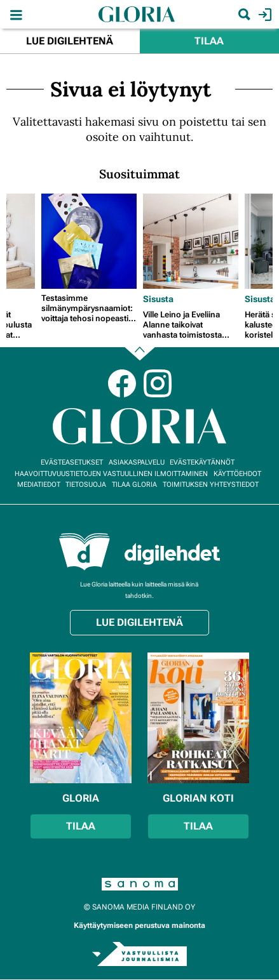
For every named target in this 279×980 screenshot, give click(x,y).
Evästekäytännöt (202, 462)
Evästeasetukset (72, 462)
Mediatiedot (39, 485)
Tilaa (209, 41)
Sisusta (158, 299)
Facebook (122, 383)
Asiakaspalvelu (137, 462)
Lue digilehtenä (70, 41)
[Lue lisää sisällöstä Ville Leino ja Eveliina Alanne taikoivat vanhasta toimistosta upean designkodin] (191, 241)
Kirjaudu (263, 15)
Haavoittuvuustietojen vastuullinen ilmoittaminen (111, 474)
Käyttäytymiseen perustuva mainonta (139, 925)
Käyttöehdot (237, 474)
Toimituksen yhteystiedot (211, 485)
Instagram (158, 383)
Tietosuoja (86, 485)
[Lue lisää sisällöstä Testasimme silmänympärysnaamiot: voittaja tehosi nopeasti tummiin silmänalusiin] (89, 241)
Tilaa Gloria (134, 485)
